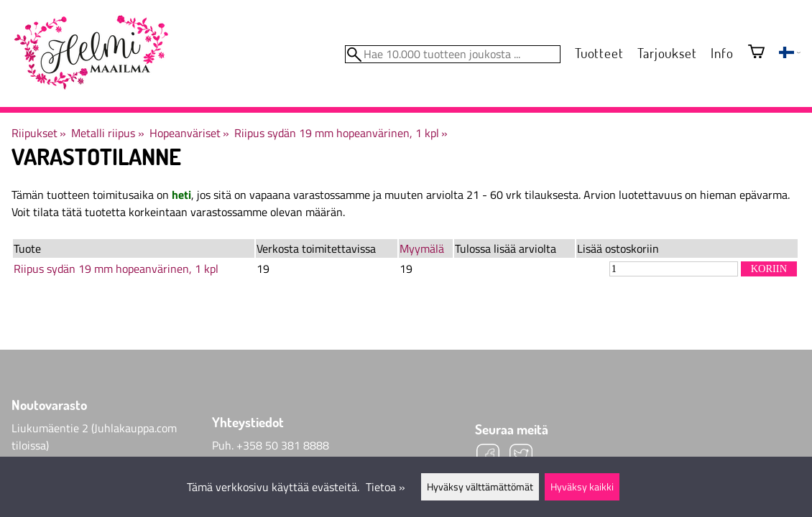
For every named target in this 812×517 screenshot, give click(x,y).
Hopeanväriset (189, 133)
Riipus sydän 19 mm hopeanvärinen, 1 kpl (341, 133)
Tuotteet (599, 53)
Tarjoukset (667, 53)
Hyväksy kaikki (582, 487)
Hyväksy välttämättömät (480, 487)
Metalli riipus (107, 133)
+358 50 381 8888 (283, 445)
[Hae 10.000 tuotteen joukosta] (453, 54)
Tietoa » (386, 487)
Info (722, 53)
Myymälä (422, 248)
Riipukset (39, 133)
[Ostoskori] (756, 53)
